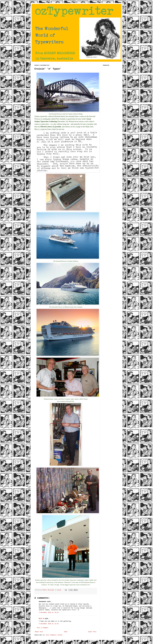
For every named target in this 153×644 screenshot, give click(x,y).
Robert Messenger (49, 590)
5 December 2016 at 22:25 (49, 624)
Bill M (41, 619)
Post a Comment (43, 628)
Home (66, 632)
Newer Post (39, 632)
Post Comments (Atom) (54, 635)
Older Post (92, 632)
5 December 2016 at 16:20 (49, 613)
